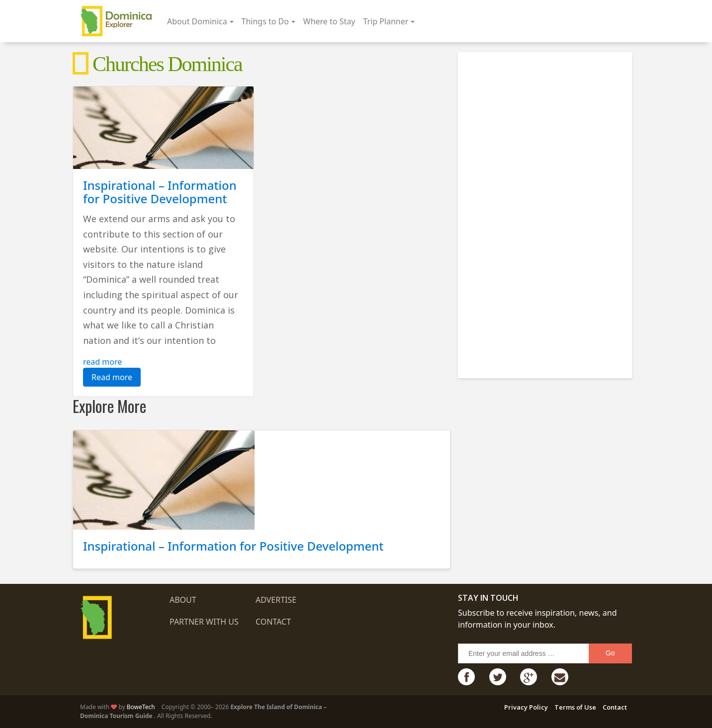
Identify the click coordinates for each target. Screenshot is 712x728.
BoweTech (141, 707)
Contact (273, 622)
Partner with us (204, 622)
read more (102, 362)
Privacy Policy (526, 707)
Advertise (276, 600)
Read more (112, 377)
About (183, 600)
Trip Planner (386, 21)
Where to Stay (329, 21)
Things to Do (265, 21)
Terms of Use (575, 707)
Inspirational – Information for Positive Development (160, 192)
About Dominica (197, 21)
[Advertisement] (547, 211)
